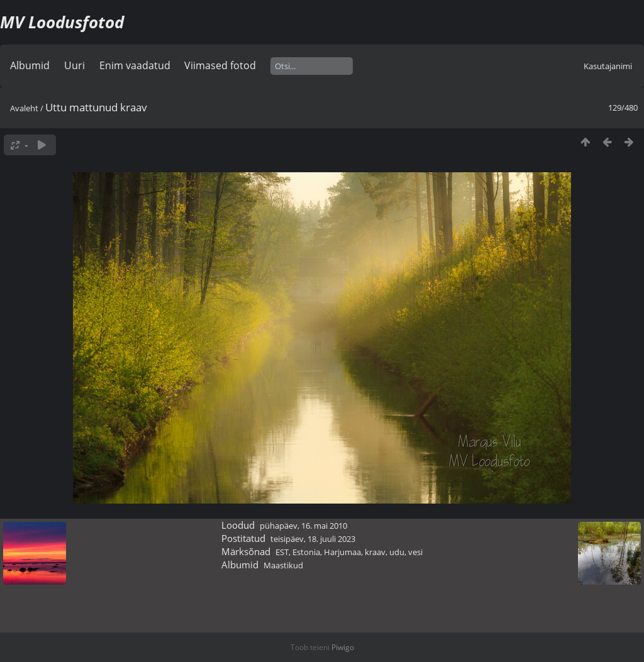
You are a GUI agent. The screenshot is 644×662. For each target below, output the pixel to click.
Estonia (306, 552)
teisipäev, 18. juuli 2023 (313, 539)
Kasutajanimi (608, 66)
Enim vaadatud (135, 65)
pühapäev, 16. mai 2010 (303, 526)
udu (397, 552)
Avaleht (24, 108)
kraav (375, 552)
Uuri (75, 65)
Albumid (30, 65)
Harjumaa (342, 552)
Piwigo (343, 647)
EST (282, 552)
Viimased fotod (220, 65)
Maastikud (283, 565)
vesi (415, 552)
